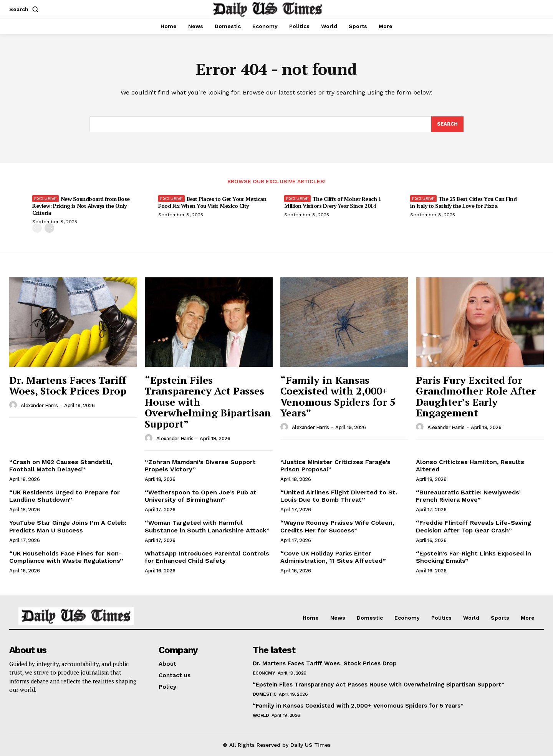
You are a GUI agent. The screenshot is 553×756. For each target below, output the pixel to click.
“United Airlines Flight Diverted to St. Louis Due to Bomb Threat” (339, 496)
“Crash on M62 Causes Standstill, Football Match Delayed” (61, 466)
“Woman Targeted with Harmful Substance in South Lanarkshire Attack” (207, 527)
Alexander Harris (39, 406)
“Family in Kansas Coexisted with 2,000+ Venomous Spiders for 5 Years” (338, 396)
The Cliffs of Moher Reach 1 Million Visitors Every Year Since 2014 (333, 203)
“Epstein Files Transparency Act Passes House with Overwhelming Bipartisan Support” (378, 685)
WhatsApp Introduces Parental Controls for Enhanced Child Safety (207, 557)
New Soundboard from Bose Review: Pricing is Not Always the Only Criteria (81, 206)
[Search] (447, 124)
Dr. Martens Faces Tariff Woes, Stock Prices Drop (68, 385)
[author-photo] (14, 405)
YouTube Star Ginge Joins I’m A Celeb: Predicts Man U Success (68, 527)
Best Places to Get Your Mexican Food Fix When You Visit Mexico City (212, 203)
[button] (25, 9)
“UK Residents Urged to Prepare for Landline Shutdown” (65, 496)
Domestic (265, 694)
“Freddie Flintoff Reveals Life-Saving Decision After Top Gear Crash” (474, 527)
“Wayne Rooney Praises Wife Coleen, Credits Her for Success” (337, 527)
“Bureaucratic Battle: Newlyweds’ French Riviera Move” (468, 496)
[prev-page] (37, 228)
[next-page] (49, 228)
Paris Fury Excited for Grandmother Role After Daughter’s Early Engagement (476, 396)
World (261, 715)
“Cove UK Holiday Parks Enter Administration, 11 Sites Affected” (333, 557)
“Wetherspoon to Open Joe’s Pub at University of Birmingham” (201, 496)
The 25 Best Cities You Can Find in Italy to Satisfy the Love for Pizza (463, 203)
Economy (264, 673)
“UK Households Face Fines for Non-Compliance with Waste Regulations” (66, 557)
